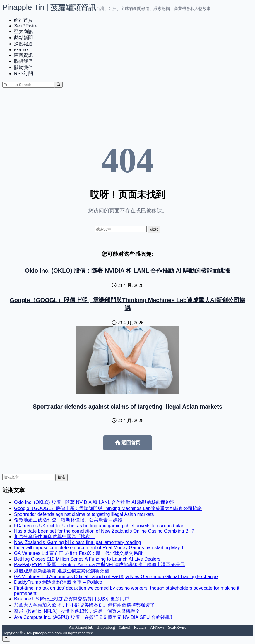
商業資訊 (23, 55)
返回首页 (128, 443)
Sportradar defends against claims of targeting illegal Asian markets (127, 407)
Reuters (140, 627)
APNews (157, 627)
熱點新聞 (23, 38)
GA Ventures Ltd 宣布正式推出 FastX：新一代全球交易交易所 (78, 553)
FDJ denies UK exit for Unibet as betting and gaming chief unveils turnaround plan (99, 526)
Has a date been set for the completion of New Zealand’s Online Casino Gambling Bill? (104, 531)
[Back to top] (6, 639)
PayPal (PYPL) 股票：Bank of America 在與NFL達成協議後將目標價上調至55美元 (100, 565)
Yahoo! (125, 627)
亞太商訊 (23, 31)
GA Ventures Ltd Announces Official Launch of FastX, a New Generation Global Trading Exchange (116, 577)
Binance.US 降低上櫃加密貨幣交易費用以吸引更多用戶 (72, 599)
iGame (21, 50)
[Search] (58, 85)
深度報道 (23, 44)
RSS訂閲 (24, 74)
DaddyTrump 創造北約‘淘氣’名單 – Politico (58, 582)
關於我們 (23, 67)
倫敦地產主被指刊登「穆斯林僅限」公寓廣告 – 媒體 (68, 520)
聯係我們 (23, 61)
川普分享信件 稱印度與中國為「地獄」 (54, 537)
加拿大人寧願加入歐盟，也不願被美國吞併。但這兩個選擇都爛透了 (84, 605)
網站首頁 (23, 20)
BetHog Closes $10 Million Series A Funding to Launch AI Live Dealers (87, 559)
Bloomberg (106, 627)
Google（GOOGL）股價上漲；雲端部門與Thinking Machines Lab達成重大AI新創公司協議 (108, 508)
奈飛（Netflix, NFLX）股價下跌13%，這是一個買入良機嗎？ (77, 611)
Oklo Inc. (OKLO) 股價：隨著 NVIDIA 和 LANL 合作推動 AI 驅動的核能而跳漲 (127, 271)
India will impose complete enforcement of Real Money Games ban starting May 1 (99, 548)
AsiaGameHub (81, 627)
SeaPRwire (26, 26)
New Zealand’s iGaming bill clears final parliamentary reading (78, 542)
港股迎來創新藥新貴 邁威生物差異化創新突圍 (61, 571)
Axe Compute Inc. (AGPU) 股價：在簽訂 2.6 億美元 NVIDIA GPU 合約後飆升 (94, 617)
